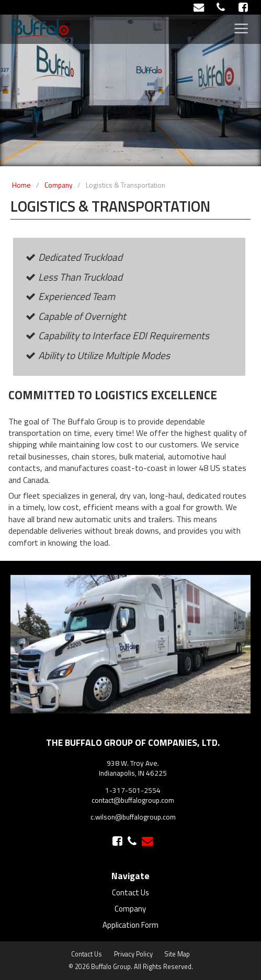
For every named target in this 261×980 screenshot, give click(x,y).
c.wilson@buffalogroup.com (133, 817)
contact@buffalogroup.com (133, 800)
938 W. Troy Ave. (133, 763)
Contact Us (130, 892)
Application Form (130, 925)
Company (130, 909)
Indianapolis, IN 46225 (133, 773)
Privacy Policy (133, 954)
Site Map (177, 954)
